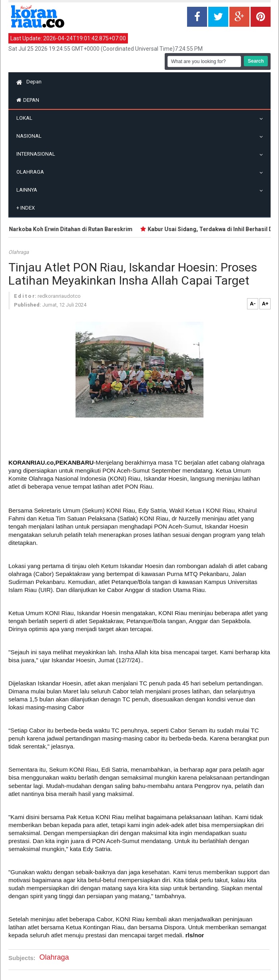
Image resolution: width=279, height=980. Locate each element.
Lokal (26, 118)
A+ (265, 304)
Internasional (38, 154)
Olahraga (32, 172)
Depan (29, 82)
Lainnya (29, 190)
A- (253, 304)
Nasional (31, 136)
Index (26, 208)
